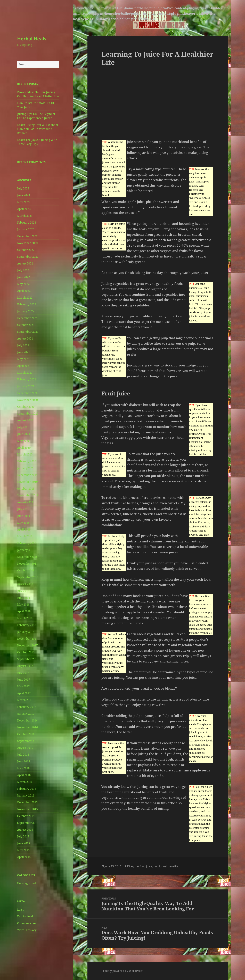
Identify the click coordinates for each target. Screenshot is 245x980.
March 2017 (25, 700)
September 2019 (28, 495)
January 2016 (26, 795)
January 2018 (26, 632)
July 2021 (23, 345)
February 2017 (27, 707)
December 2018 (27, 557)
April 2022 (24, 291)
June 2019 (24, 516)
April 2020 (24, 448)
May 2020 (23, 441)
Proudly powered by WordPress (122, 971)
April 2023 (24, 209)
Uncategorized (27, 883)
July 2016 (23, 755)
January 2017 (26, 714)
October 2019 (26, 489)
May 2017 (23, 686)
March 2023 (25, 216)
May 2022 (23, 284)
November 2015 (27, 809)
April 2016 (24, 775)
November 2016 (27, 727)
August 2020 (25, 420)
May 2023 (23, 202)
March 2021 (25, 373)
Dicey (131, 866)
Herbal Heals (32, 39)
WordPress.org (27, 930)
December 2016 (27, 720)
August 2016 (25, 748)
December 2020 (27, 393)
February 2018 (27, 625)
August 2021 (25, 338)
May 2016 (23, 768)
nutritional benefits (166, 866)
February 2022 (27, 304)
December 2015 (27, 802)
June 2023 (24, 195)
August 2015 (25, 830)
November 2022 (27, 243)
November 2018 (27, 564)
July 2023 (23, 188)
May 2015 (23, 850)
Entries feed (25, 916)
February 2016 (27, 789)
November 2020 (27, 400)
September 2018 (28, 577)
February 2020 (27, 461)
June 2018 (24, 598)
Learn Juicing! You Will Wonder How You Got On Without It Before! (38, 129)
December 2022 (27, 236)
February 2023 (27, 223)
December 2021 (27, 318)
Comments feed (27, 923)
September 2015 (28, 823)
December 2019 (27, 475)
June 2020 (24, 434)
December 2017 (27, 639)
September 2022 (28, 257)
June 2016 (24, 761)
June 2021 (24, 352)
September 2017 (28, 659)
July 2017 (23, 673)
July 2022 (23, 270)
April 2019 (24, 529)
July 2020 (23, 427)
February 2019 (27, 543)
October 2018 (26, 570)
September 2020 (28, 414)
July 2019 (23, 509)
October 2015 (26, 816)
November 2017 (27, 645)
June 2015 (24, 843)
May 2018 (23, 605)
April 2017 (24, 693)
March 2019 (25, 536)
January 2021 (26, 386)
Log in (21, 910)
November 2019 (27, 482)
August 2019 (25, 502)
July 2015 (23, 836)
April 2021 (24, 366)
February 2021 (27, 379)
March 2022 (25, 298)
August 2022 (25, 263)
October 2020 (26, 407)
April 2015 (24, 857)
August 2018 (25, 584)
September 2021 (28, 332)
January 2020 (26, 468)
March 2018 (25, 618)
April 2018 (24, 611)
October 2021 (26, 325)
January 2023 (26, 229)
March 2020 (25, 454)
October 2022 (26, 250)
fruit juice (146, 866)
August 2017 (25, 666)
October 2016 (26, 734)
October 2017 (26, 652)
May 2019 (23, 523)
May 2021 (23, 359)
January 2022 (26, 311)
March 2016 (25, 782)
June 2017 (24, 680)
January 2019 (26, 550)
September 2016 (28, 741)
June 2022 (24, 277)
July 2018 (23, 591)
